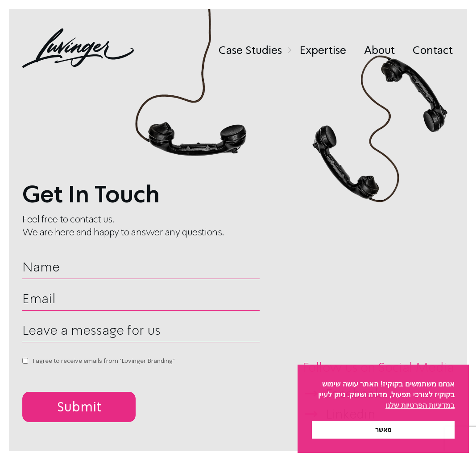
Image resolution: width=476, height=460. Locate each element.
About (379, 50)
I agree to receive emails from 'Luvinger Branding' (104, 361)
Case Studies (250, 50)
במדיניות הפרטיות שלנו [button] (420, 405)
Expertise (323, 50)
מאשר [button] (383, 430)
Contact (433, 50)
